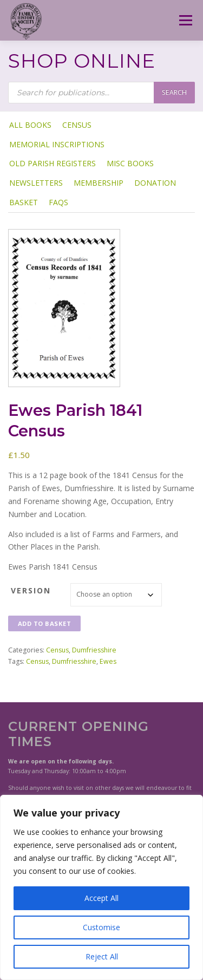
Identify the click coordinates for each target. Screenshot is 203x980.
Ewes (108, 661)
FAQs (58, 202)
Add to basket (45, 623)
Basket (24, 202)
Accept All (101, 898)
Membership (99, 183)
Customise (101, 927)
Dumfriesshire (94, 650)
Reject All (102, 956)
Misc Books (130, 163)
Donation (155, 183)
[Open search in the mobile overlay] (101, 93)
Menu (185, 20)
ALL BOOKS (30, 125)
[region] (101, 887)
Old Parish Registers (53, 163)
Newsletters (36, 183)
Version (31, 590)
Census (77, 125)
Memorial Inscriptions (57, 144)
